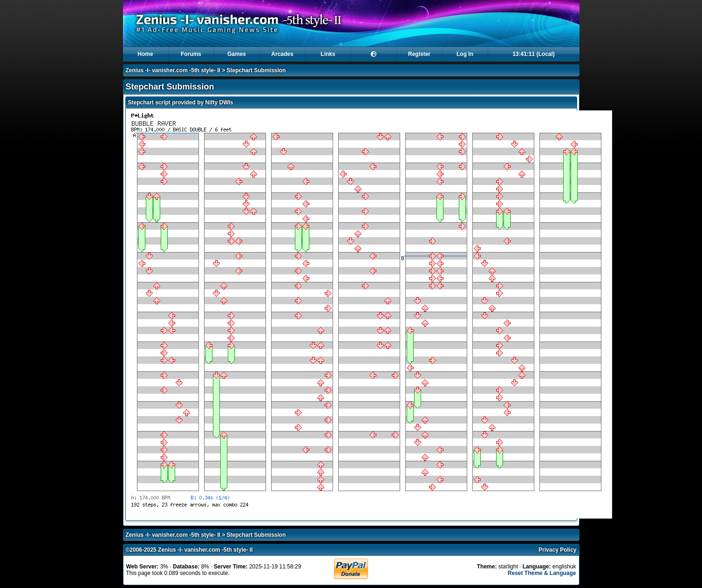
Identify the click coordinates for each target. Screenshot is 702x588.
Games (237, 54)
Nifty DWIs (219, 103)
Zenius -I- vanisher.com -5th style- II (173, 70)
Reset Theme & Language (542, 573)
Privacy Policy (557, 550)
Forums (191, 54)
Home (145, 54)
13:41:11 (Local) (534, 54)
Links (328, 54)
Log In (465, 54)
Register (419, 54)
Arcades (282, 54)
